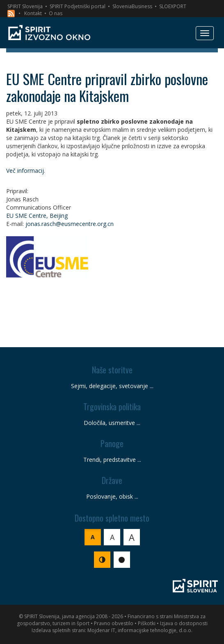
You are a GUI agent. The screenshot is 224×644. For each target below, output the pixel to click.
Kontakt (33, 13)
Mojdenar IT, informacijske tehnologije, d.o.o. (140, 630)
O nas (56, 13)
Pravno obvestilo (114, 623)
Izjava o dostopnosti (184, 623)
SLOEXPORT (173, 6)
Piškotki (147, 623)
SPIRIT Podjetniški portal (78, 6)
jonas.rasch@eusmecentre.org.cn (70, 224)
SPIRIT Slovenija (25, 6)
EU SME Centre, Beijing (37, 216)
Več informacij (25, 171)
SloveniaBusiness (132, 6)
